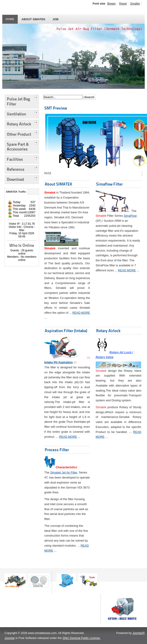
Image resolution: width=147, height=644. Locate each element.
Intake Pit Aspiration (59, 362)
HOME (10, 19)
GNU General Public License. (81, 638)
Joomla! (10, 638)
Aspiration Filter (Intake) (66, 331)
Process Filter (57, 450)
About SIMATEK (33, 19)
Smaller (135, 4)
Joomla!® (139, 633)
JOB (55, 19)
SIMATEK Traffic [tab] (16, 192)
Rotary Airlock (108, 331)
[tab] (37, 97)
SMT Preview (56, 108)
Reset (123, 4)
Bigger (111, 4)
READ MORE (81, 313)
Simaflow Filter (109, 184)
